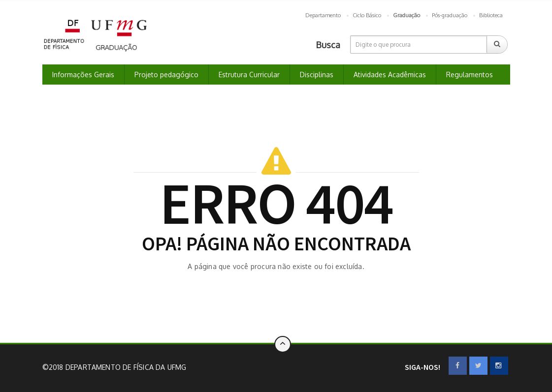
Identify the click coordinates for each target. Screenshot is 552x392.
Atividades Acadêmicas (390, 75)
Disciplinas (317, 75)
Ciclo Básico (367, 15)
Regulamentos (470, 75)
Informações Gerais (83, 75)
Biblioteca (491, 15)
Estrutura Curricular (249, 75)
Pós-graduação (450, 15)
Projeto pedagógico (166, 75)
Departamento (323, 15)
